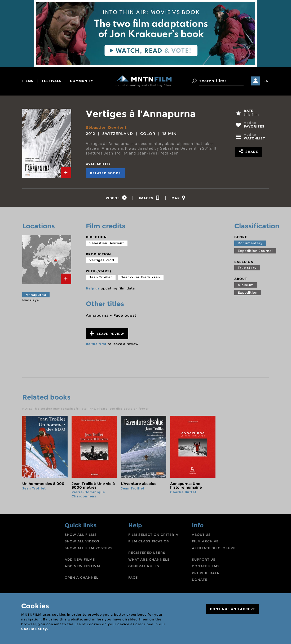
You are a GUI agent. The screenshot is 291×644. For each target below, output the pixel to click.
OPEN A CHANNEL (81, 577)
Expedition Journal (255, 251)
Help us (93, 288)
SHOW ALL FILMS (81, 535)
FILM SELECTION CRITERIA (153, 535)
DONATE (200, 580)
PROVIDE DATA (206, 573)
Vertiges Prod (102, 260)
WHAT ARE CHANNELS (149, 559)
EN (266, 81)
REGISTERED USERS (147, 553)
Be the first (96, 344)
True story (247, 268)
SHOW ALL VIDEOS (82, 541)
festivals (52, 81)
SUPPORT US (204, 559)
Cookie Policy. (35, 629)
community (81, 81)
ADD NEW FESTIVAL (83, 566)
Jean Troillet (101, 277)
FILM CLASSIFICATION (149, 541)
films (28, 81)
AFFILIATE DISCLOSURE (214, 548)
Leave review (107, 334)
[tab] (66, 173)
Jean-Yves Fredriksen (141, 277)
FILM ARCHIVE (205, 541)
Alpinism (246, 285)
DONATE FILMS (206, 566)
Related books (105, 173)
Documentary (250, 243)
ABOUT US (201, 535)
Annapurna (36, 295)
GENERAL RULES (144, 566)
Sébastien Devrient (106, 128)
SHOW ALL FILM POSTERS (89, 548)
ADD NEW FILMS (80, 559)
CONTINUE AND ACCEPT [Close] (232, 609)
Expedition (248, 292)
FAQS (133, 577)
